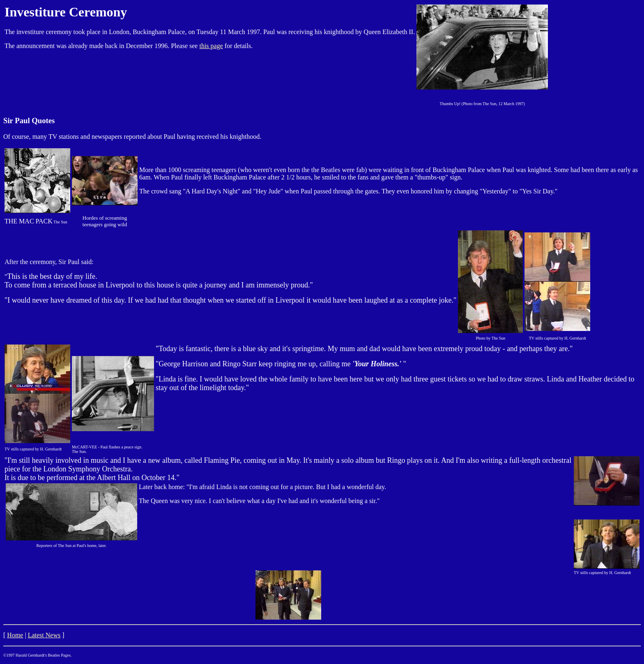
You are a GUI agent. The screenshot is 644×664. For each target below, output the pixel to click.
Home (15, 635)
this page (211, 46)
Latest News (44, 635)
